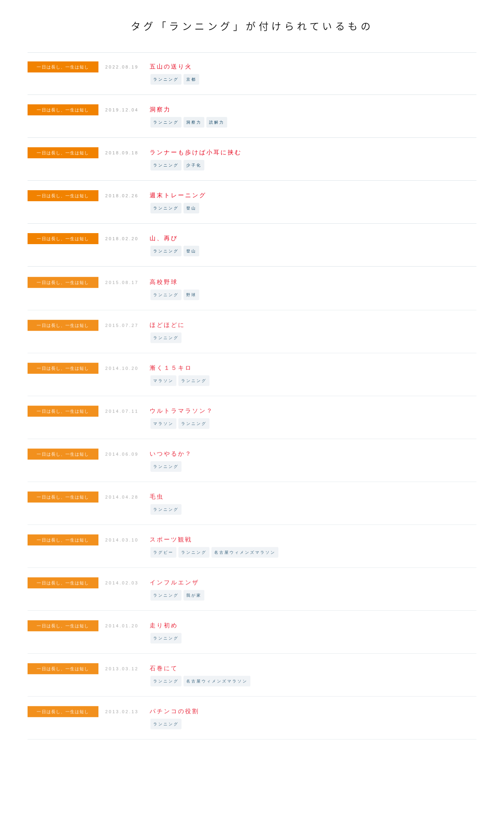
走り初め (164, 629)
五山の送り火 (171, 66)
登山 (191, 208)
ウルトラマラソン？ (182, 414)
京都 (191, 79)
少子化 (194, 165)
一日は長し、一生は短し (63, 67)
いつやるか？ (171, 457)
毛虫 (157, 500)
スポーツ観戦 (171, 543)
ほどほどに (167, 328)
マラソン (163, 384)
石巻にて (164, 672)
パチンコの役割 (174, 714)
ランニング (166, 79)
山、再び (164, 238)
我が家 (194, 599)
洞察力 (160, 109)
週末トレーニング (178, 195)
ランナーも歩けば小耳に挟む (196, 152)
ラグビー (163, 556)
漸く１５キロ (171, 371)
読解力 (217, 122)
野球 (191, 298)
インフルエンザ (174, 586)
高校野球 (164, 285)
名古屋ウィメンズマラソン (245, 556)
